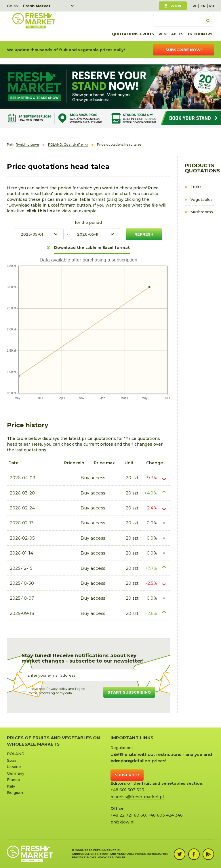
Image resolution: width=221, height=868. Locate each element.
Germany (16, 773)
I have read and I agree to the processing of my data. (57, 691)
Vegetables (171, 34)
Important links (132, 738)
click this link (41, 211)
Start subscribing (129, 692)
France (14, 780)
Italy (11, 786)
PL (195, 6)
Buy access (93, 478)
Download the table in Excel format (92, 247)
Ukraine (14, 767)
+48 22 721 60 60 (128, 815)
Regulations (122, 748)
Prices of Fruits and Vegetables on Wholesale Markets (54, 741)
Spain (12, 760)
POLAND (16, 754)
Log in (176, 6)
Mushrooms (202, 212)
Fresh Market (37, 6)
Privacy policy (57, 689)
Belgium (15, 792)
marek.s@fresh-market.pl (137, 797)
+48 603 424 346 (165, 815)
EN (203, 6)
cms (93, 857)
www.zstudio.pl (112, 857)
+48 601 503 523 (127, 790)
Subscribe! (127, 775)
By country (200, 34)
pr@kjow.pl (122, 822)
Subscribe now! (184, 50)
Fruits (196, 187)
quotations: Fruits (133, 34)
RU (212, 6)
